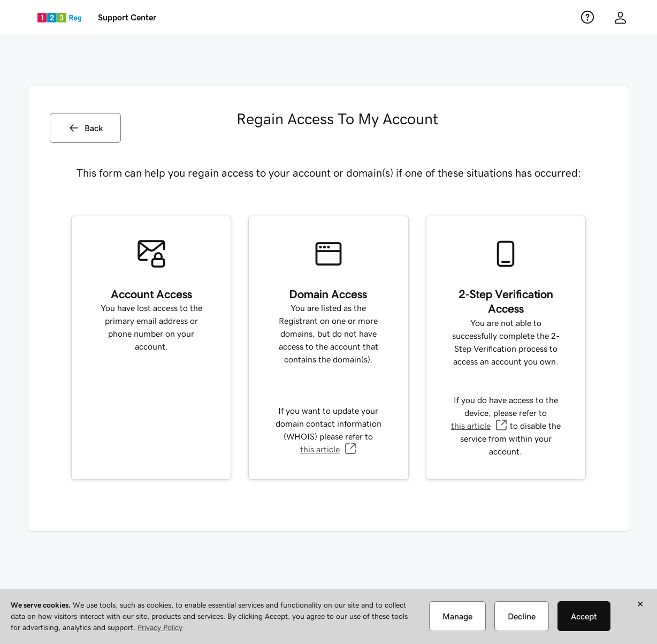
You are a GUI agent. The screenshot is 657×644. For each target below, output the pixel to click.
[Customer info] (620, 17)
